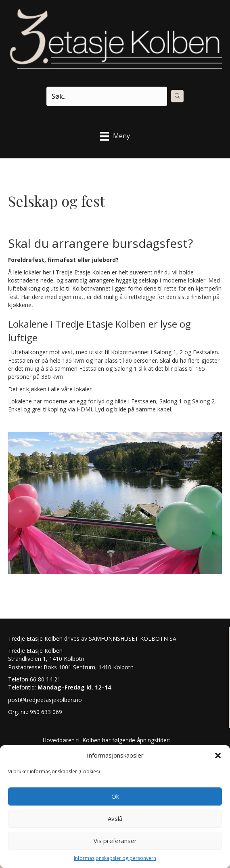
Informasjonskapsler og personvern (115, 858)
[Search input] (107, 96)
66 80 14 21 (44, 679)
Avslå (115, 818)
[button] (218, 756)
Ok (115, 796)
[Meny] (115, 136)
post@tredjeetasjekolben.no (45, 700)
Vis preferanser (115, 841)
